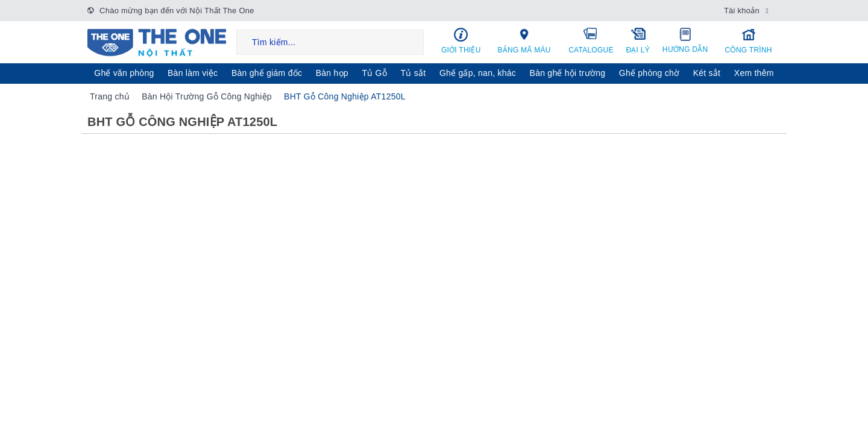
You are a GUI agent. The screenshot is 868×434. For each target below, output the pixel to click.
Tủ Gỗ (374, 73)
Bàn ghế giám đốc (267, 73)
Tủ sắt (414, 73)
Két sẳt (707, 73)
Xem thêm (754, 73)
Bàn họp (332, 73)
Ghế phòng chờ (649, 73)
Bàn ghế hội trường (568, 73)
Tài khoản (742, 11)
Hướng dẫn (685, 40)
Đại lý (638, 40)
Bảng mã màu (524, 40)
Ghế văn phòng (124, 73)
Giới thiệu (461, 41)
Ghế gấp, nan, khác (478, 73)
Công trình (748, 41)
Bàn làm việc (193, 73)
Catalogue (591, 40)
